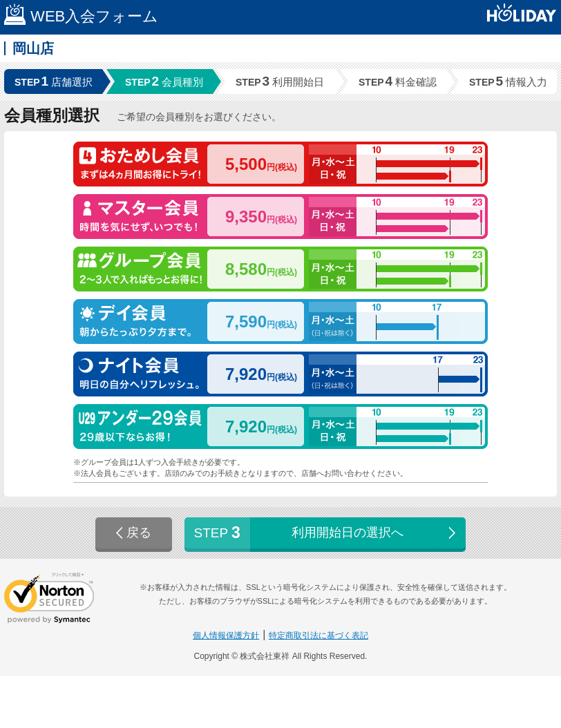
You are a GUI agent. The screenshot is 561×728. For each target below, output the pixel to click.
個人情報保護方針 (226, 635)
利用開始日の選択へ (326, 533)
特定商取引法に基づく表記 (318, 635)
